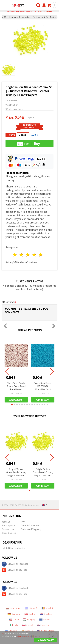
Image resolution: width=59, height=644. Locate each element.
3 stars (28, 255)
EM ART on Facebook (15, 564)
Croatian (46, 614)
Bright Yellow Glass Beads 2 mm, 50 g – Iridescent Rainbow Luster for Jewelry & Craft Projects (16, 472)
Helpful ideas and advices (14, 548)
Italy (14, 625)
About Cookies (9, 533)
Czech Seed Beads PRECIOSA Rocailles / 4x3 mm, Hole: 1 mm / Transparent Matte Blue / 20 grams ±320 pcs (43, 386)
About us (6, 522)
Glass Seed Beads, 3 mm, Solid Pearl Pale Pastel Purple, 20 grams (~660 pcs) (16, 386)
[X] (3, 634)
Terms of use (8, 529)
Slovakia (43, 625)
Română (47, 608)
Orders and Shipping (31, 529)
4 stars (34, 255)
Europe (45, 620)
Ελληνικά (31, 608)
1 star (15, 255)
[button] (12, 404)
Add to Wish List (14, 109)
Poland (28, 625)
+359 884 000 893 (45, 11)
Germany (14, 614)
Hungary (29, 620)
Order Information (30, 525)
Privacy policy (8, 525)
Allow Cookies (46, 640)
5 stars (41, 255)
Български (13, 608)
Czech (14, 620)
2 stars (21, 255)
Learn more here (24, 636)
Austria (30, 614)
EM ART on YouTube (14, 570)
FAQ (23, 522)
